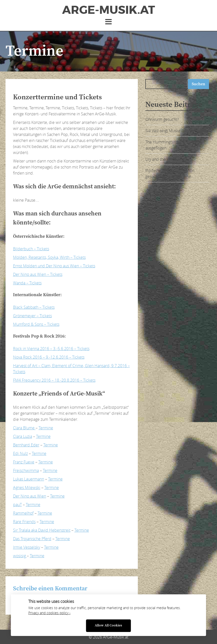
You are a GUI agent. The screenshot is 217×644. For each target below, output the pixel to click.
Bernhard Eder (26, 445)
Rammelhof (23, 513)
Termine (46, 428)
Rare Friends (24, 522)
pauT (17, 505)
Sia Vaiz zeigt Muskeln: (165, 131)
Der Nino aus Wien (30, 496)
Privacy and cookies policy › (49, 613)
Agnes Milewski (27, 488)
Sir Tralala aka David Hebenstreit (42, 530)
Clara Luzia (23, 436)
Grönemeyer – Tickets (32, 316)
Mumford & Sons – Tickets (36, 324)
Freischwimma (26, 470)
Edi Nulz (20, 453)
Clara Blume (24, 428)
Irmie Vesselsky (27, 547)
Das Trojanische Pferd (32, 539)
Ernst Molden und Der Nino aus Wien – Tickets (54, 266)
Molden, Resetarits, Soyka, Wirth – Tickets (49, 257)
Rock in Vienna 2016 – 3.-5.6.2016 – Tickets (51, 349)
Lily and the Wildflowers (166, 159)
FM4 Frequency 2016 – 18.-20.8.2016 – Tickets (54, 380)
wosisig (20, 556)
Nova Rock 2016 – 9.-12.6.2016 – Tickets (49, 357)
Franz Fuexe (24, 462)
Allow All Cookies (108, 626)
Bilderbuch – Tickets (31, 249)
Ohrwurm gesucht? (162, 119)
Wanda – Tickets (27, 283)
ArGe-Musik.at (109, 10)
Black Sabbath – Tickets (34, 307)
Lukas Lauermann (29, 479)
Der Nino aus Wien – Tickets (38, 274)
